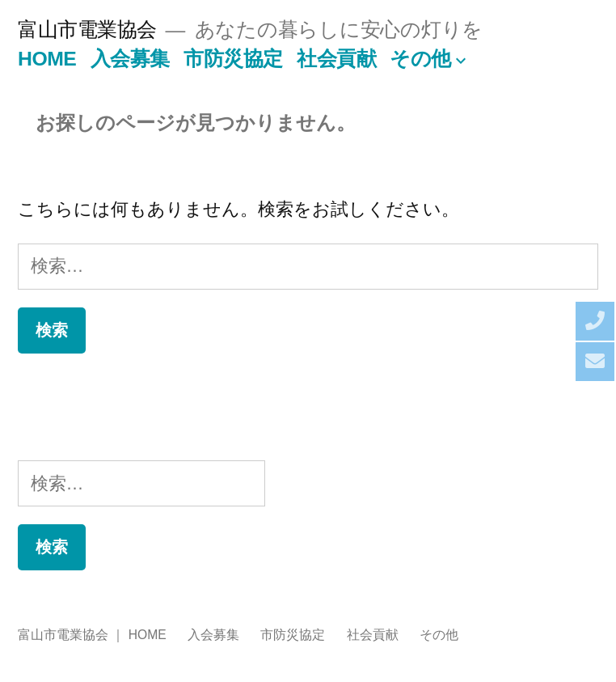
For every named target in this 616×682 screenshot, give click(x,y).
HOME (47, 59)
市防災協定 (233, 59)
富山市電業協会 (87, 30)
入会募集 (130, 59)
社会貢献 (336, 59)
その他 (420, 59)
